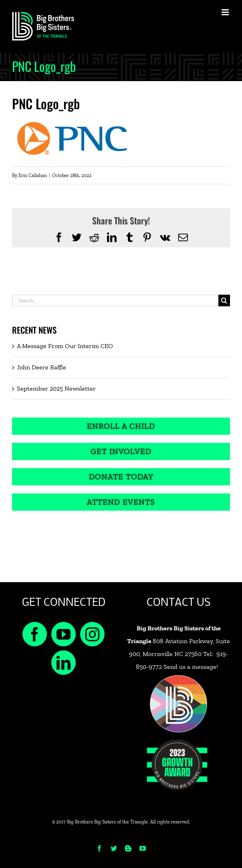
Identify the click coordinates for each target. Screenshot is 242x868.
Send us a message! (191, 667)
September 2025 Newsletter (56, 388)
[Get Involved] (121, 451)
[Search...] (115, 301)
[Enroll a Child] (121, 426)
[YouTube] (64, 634)
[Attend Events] (121, 502)
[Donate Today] (121, 477)
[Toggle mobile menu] (226, 12)
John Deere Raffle (41, 367)
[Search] (224, 301)
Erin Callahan (33, 175)
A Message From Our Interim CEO (65, 346)
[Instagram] (92, 634)
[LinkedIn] (64, 663)
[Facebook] (35, 634)
